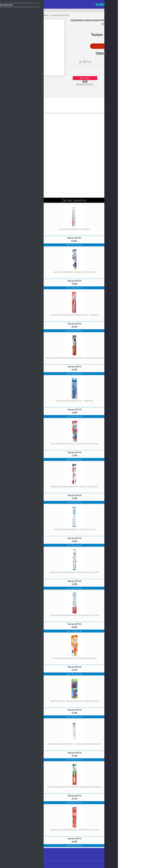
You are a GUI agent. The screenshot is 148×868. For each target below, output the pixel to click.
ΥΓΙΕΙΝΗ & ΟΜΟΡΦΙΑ (17, 15)
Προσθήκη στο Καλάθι (107, 46)
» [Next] (139, 400)
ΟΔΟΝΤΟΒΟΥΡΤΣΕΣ (60, 15)
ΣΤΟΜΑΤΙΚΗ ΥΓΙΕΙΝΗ (39, 15)
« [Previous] (9, 400)
